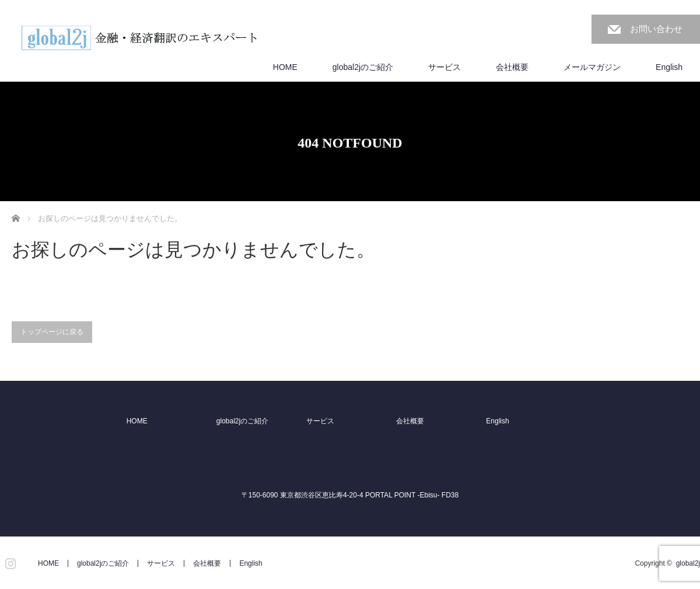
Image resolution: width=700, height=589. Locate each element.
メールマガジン (592, 67)
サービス (444, 67)
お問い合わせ (656, 29)
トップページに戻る (52, 332)
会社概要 (512, 67)
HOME (285, 67)
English (669, 67)
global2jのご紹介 (363, 67)
